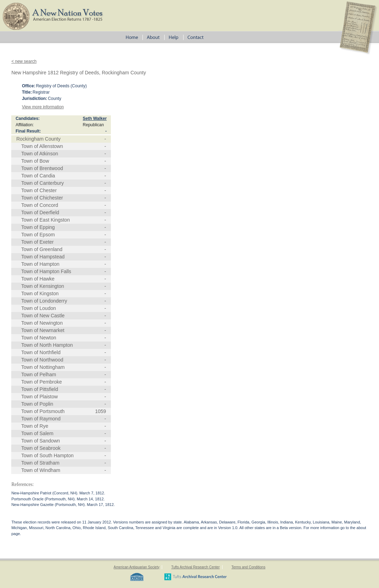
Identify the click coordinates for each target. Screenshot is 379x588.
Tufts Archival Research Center (195, 567)
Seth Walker (95, 119)
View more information (43, 107)
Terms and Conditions (248, 567)
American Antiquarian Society (137, 567)
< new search (24, 61)
